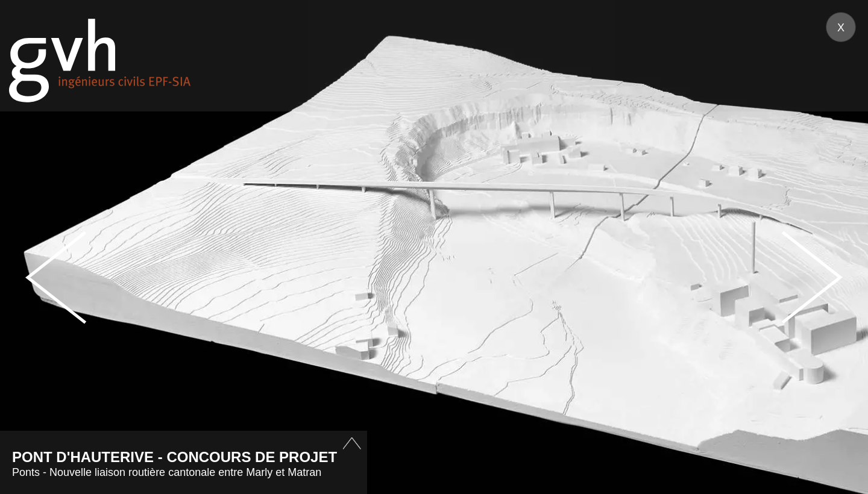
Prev (56, 277)
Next (812, 277)
